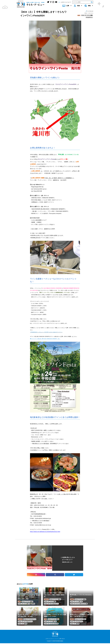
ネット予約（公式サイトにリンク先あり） (43, 225)
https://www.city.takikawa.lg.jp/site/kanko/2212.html (45, 532)
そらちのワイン (89, 18)
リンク (57, 639)
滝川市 (78, 15)
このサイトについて (49, 639)
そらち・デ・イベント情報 (87, 15)
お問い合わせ (63, 639)
